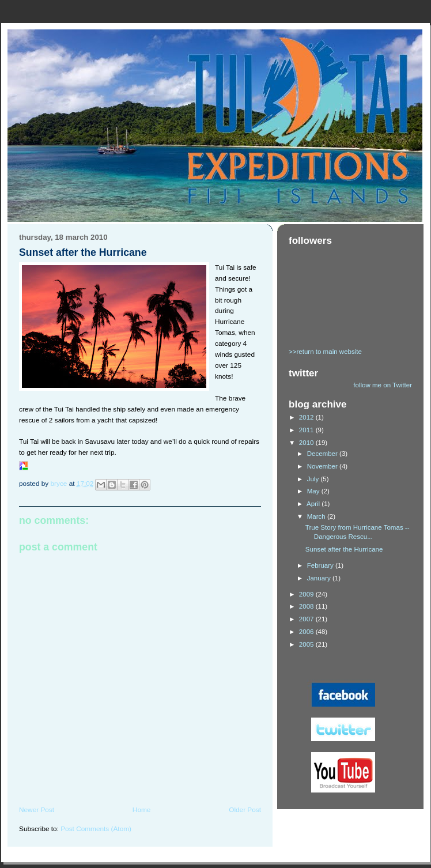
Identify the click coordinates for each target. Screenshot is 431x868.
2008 (307, 606)
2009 (307, 594)
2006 (307, 632)
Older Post (245, 810)
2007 (307, 619)
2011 (307, 430)
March (317, 516)
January (320, 578)
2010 (307, 443)
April (314, 504)
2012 (307, 417)
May (314, 491)
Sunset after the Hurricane (344, 549)
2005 (307, 644)
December (323, 454)
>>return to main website (325, 352)
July (314, 479)
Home (142, 810)
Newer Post (37, 810)
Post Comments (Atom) (96, 829)
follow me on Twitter (383, 385)
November (323, 466)
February (321, 565)
